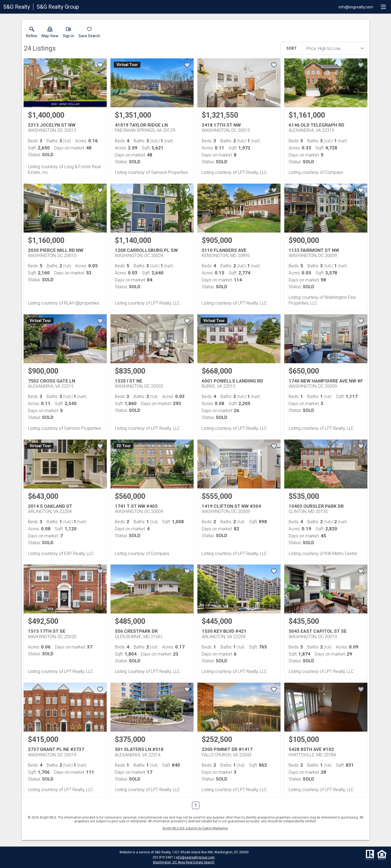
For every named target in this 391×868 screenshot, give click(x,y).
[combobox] (333, 48)
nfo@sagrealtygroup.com (196, 857)
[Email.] (356, 7)
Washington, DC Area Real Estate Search (184, 862)
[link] (32, 33)
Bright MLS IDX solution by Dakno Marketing (195, 828)
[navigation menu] (383, 7)
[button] (50, 33)
